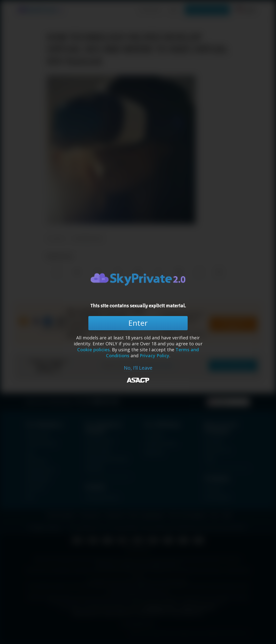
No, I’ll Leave (138, 368)
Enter (138, 323)
